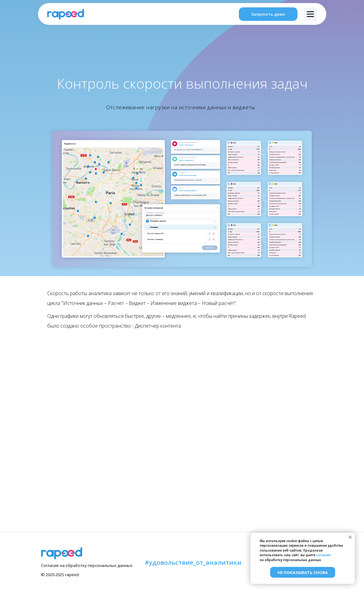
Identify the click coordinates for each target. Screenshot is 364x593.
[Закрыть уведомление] (350, 537)
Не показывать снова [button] (303, 572)
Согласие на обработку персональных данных (87, 565)
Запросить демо (268, 14)
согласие (323, 555)
